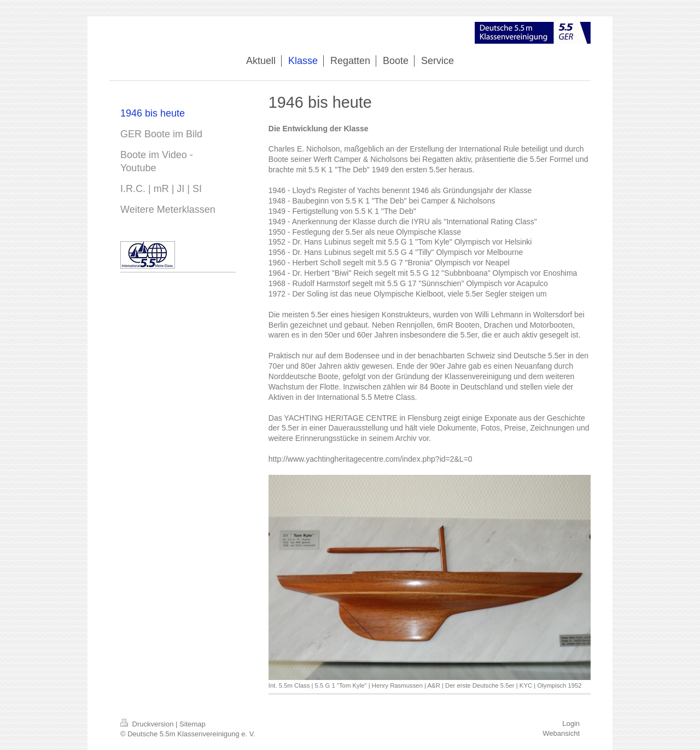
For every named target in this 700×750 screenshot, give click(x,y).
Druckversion (148, 724)
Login (571, 723)
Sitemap (192, 724)
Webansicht (561, 733)
